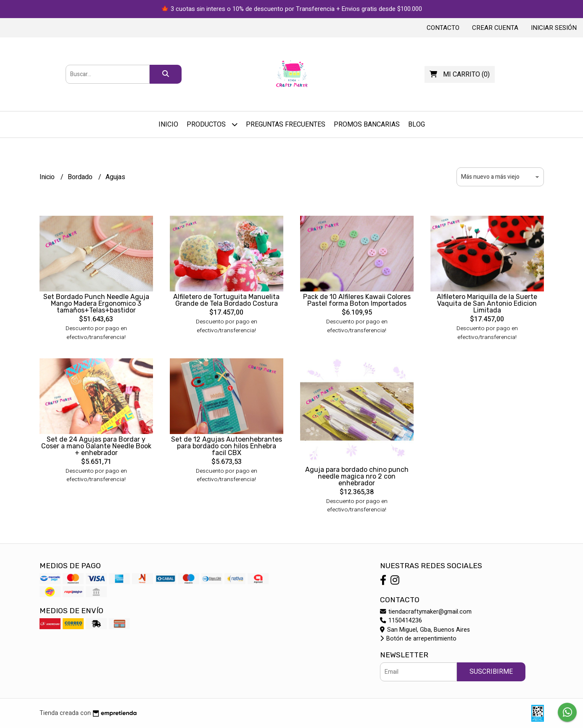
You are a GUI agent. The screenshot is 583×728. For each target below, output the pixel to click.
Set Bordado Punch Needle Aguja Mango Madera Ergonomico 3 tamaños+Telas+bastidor (96, 303)
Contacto (443, 28)
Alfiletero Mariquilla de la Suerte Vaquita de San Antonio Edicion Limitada (487, 303)
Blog (417, 124)
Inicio (168, 124)
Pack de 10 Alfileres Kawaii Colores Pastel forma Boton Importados (357, 300)
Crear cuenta (495, 28)
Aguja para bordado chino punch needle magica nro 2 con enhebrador (357, 476)
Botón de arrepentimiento (418, 639)
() (460, 74)
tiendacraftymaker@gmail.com (426, 612)
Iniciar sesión (554, 28)
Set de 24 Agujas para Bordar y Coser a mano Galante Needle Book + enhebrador (96, 446)
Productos (212, 124)
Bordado (81, 177)
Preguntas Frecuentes (286, 124)
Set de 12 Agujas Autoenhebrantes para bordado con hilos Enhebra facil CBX (227, 446)
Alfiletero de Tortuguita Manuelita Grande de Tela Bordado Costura (226, 300)
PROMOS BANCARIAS (367, 124)
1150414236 (401, 621)
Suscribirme (491, 672)
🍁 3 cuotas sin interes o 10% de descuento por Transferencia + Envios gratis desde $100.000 (291, 9)
